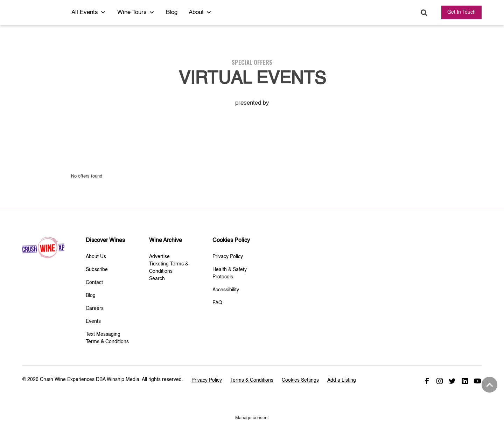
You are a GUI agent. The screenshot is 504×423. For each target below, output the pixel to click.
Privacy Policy (228, 257)
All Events (89, 13)
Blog (172, 12)
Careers (95, 308)
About (200, 13)
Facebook (427, 381)
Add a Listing (342, 380)
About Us (96, 257)
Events (93, 321)
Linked (465, 381)
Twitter (452, 381)
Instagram (440, 381)
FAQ (217, 303)
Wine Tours (136, 13)
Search (424, 13)
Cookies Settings (300, 380)
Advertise (159, 257)
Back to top (489, 385)
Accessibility (226, 290)
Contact (94, 283)
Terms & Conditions (252, 380)
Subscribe (97, 270)
